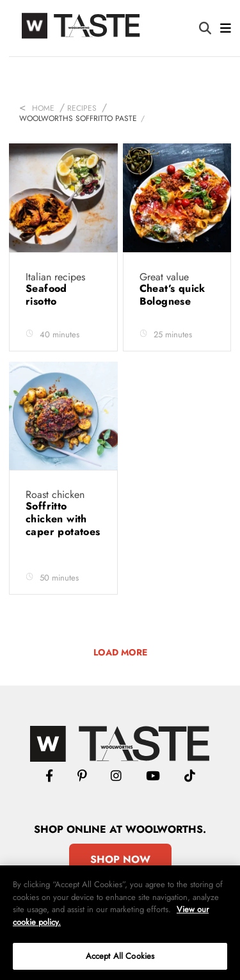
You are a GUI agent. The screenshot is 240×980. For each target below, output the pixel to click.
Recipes (82, 108)
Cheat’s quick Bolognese (172, 295)
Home (43, 108)
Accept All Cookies (120, 956)
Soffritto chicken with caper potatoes (63, 519)
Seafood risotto (46, 295)
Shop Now (120, 859)
